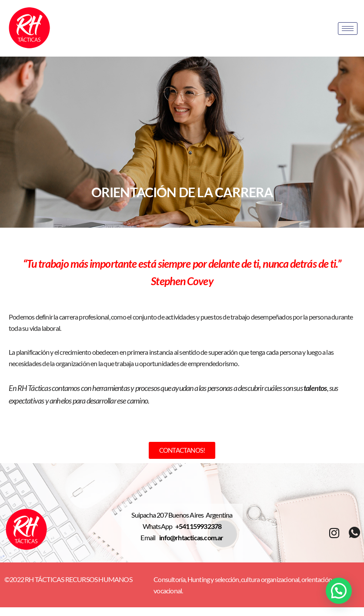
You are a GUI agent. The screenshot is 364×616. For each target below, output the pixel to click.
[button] (339, 591)
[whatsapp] (354, 533)
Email (150, 537)
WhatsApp (159, 526)
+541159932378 (199, 526)
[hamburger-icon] (348, 29)
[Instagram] (334, 533)
